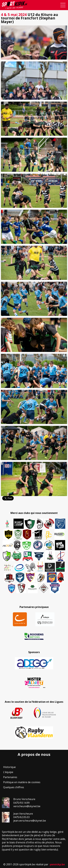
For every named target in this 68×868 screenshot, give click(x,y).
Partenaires (10, 777)
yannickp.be (57, 864)
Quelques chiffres (14, 787)
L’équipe (8, 772)
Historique (9, 767)
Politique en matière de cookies (22, 782)
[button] (34, 43)
